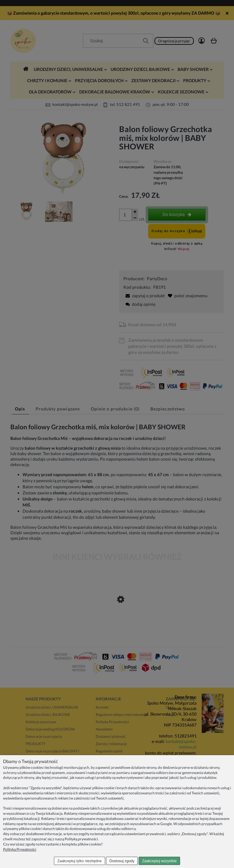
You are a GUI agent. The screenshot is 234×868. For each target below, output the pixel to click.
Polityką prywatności (81, 839)
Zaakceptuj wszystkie (159, 861)
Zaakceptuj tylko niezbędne (79, 861)
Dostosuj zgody (122, 861)
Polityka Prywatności (20, 849)
